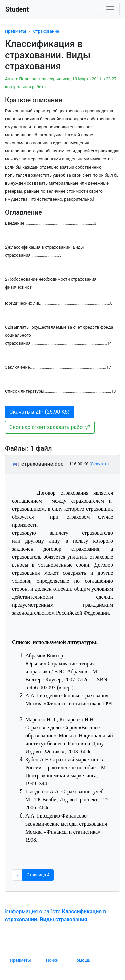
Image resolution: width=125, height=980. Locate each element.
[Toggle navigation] (110, 9)
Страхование (46, 31)
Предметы (15, 31)
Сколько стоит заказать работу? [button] (50, 427)
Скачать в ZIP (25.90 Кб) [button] (39, 412)
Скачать (99, 464)
